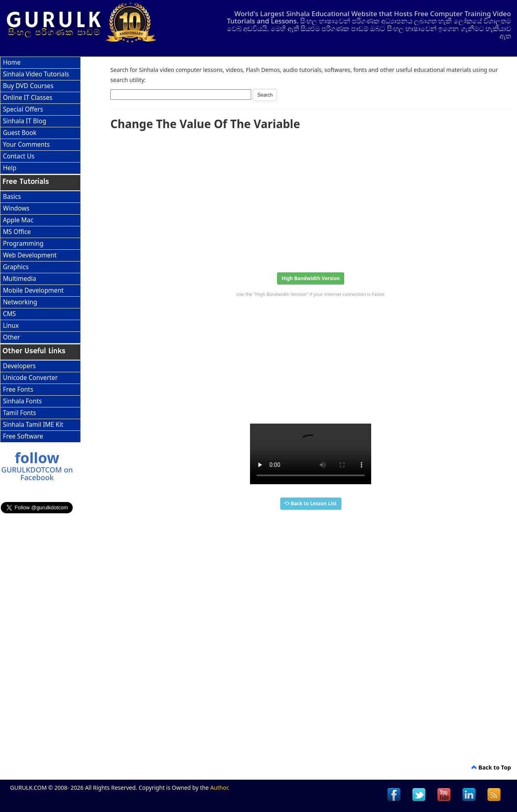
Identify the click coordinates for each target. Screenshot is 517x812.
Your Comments (26, 144)
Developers (19, 366)
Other (11, 337)
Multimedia (19, 279)
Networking (20, 302)
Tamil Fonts (19, 413)
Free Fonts (18, 389)
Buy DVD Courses (28, 86)
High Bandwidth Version (311, 278)
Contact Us (19, 156)
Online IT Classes (28, 98)
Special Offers (23, 109)
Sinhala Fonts (22, 401)
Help (10, 168)
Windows (16, 208)
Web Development (30, 255)
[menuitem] (40, 63)
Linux (11, 326)
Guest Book (20, 133)
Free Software (23, 436)
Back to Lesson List (311, 503)
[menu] (40, 116)
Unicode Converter (30, 378)
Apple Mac (18, 220)
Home (12, 62)
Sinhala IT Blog (24, 121)
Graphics (16, 267)
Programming (23, 244)
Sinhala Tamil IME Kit (33, 425)
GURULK (55, 21)
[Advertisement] (311, 199)
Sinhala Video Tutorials (36, 74)
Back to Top (491, 767)
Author (219, 788)
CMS (9, 314)
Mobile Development (33, 290)
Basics (12, 197)
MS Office (17, 232)
